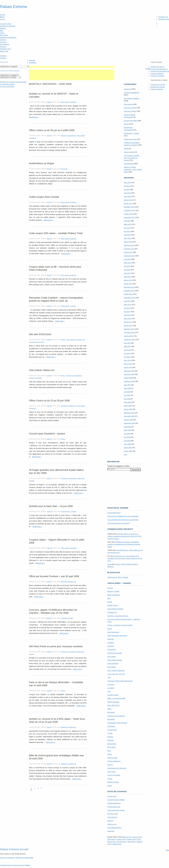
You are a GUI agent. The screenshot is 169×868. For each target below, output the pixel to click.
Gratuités (32, 60)
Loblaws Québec (113, 695)
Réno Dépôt (111, 747)
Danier (110, 629)
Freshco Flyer (121, 839)
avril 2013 (127, 235)
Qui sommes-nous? (114, 513)
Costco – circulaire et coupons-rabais (120, 625)
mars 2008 (127, 444)
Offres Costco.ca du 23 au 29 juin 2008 (49, 401)
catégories (4, 62)
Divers (63, 339)
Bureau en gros (113, 605)
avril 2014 (127, 193)
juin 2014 (127, 186)
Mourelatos (111, 719)
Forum (3, 19)
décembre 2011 (129, 287)
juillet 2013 (127, 224)
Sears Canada (112, 758)
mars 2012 (127, 277)
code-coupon (128, 104)
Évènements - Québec (68, 306)
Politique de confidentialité (24, 858)
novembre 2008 (129, 416)
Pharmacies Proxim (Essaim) (117, 723)
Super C (110, 765)
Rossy (109, 754)
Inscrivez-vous (163, 17)
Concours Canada (67, 618)
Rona (109, 751)
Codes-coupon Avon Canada (44, 197)
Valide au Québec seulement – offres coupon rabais (133, 169)
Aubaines (3, 56)
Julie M (49, 102)
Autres (2, 33)
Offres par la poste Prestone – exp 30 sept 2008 (54, 576)
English (148, 69)
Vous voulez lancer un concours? (119, 523)
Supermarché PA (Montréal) (117, 768)
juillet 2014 (127, 182)
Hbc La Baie (112, 657)
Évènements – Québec (132, 133)
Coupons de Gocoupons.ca (160, 71)
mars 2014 (127, 196)
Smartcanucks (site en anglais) (118, 577)
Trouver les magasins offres (118, 466)
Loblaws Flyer (117, 844)
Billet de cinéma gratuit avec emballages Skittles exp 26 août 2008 (56, 757)
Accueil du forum (6, 24)
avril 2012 (127, 273)
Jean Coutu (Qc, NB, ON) (116, 674)
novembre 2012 (129, 249)
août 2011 (127, 301)
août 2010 (127, 343)
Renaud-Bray (112, 744)
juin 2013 (127, 228)
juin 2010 (127, 350)
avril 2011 (127, 315)
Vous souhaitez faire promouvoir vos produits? (123, 520)
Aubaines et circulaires (8, 26)
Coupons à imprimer (157, 76)
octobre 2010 (128, 336)
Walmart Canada (113, 782)
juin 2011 (127, 308)
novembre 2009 (129, 374)
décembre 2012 (129, 245)
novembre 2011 (129, 291)
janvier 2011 (128, 326)
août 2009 (127, 385)
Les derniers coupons (7, 84)
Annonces (64, 169)
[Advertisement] (72, 67)
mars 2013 (127, 238)
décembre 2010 (129, 329)
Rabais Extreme (14, 7)
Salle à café (4, 51)
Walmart (3, 28)
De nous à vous (113, 814)
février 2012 (128, 280)
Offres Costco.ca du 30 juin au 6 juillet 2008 (52, 130)
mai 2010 (127, 353)
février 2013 (128, 242)
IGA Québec (112, 667)
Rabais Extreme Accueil (14, 849)
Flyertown (111, 646)
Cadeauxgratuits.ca (114, 803)
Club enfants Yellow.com (42, 370)
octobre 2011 (128, 294)
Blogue (2, 17)
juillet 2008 (127, 430)
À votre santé (112, 796)
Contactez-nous (164, 19)
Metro (109, 709)
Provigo (110, 733)
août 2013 (127, 221)
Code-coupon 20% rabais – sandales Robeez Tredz (56, 233)
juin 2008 (127, 434)
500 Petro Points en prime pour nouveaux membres (56, 646)
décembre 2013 (129, 207)
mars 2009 (127, 402)
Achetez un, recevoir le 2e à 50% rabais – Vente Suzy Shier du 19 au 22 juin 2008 (57, 720)
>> (41, 788)
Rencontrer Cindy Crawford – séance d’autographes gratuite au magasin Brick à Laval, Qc (56, 299)
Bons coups (4, 35)
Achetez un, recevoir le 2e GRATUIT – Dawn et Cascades (54, 95)
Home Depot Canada (115, 660)
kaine (109, 564)
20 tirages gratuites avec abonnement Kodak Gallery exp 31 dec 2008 (56, 471)
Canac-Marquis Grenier (115, 609)
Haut (167, 850)
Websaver (111, 831)
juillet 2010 (127, 346)
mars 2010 (127, 360)
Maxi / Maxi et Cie (113, 705)
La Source (111, 684)
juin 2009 (127, 392)
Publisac (110, 737)
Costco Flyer (137, 837)
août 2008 (127, 427)
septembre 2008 (129, 423)
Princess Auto (112, 730)
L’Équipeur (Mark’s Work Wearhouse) (120, 681)
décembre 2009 (129, 371)
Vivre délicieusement (114, 828)
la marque (16, 71)
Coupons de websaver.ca (159, 69)
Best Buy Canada (113, 591)
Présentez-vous (5, 49)
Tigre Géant (111, 772)
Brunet (110, 602)
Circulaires (33, 63)
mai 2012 (127, 270)
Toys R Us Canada (114, 775)
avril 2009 (127, 399)
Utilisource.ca (112, 824)
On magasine (5, 44)
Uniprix (110, 779)
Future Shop (112, 650)
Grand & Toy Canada (114, 653)
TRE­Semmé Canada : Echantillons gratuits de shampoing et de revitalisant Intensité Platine (124, 544)
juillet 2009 (127, 388)
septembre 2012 (129, 256)
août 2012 (127, 259)
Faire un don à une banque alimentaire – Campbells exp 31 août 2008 (56, 684)
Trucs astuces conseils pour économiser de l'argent (132, 158)
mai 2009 (127, 395)
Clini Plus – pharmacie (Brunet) (118, 616)
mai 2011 (127, 312)
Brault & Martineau (114, 595)
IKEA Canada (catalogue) (116, 670)
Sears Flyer (111, 839)
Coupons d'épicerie (157, 74)
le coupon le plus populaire (13, 82)
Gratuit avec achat (130, 139)
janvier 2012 (128, 284)
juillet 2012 (127, 263)
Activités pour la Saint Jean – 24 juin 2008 (51, 506)
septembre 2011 (129, 298)
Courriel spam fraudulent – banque (47, 434)
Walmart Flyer (127, 837)
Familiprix (111, 643)
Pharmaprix (111, 726)
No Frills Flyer (122, 842)
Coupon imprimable (130, 121)
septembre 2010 (129, 339)
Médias (27, 865)
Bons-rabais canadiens (69, 102)
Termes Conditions (7, 858)
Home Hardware (113, 663)
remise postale (129, 152)
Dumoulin (111, 639)
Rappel (126, 148)
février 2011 (128, 322)
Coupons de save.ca (157, 67)
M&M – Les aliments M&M (116, 698)
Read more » (34, 117)
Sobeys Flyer (131, 839)
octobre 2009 (128, 378)
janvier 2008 (128, 451)
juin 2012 (127, 266)
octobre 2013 (128, 214)
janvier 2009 (128, 409)
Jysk (109, 677)
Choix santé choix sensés (116, 810)
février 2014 (128, 200)
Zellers (110, 786)
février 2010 (128, 364)
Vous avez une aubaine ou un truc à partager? (123, 516)
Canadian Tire (112, 612)
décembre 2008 (129, 413)
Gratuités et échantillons (8, 37)
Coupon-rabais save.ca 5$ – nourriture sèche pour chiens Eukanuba (55, 268)
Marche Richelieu (113, 702)
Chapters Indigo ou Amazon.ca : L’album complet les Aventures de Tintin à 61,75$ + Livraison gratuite (125, 536)
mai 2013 (127, 231)
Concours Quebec (130, 111)
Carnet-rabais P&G (114, 807)
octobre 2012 (128, 252)
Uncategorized (129, 164)
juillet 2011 (127, 305)
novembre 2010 (129, 332)
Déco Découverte (113, 632)
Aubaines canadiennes (69, 135)
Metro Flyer (131, 842)
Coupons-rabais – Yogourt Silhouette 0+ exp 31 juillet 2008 (57, 541)
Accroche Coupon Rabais (116, 800)
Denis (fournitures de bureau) (117, 636)
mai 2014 (127, 190)
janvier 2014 (128, 203)
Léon (109, 691)
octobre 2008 (128, 420)
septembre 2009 (129, 381)
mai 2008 (127, 437)
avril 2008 (127, 441)
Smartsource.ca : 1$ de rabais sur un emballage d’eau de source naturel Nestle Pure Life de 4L (125, 558)
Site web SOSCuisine (40, 334)
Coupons (3, 40)
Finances (3, 47)
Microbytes (111, 712)
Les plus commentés (7, 86)
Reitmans (111, 740)
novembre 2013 (129, 210)
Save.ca (110, 821)
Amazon (110, 588)
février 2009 (128, 406)
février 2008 (128, 448)
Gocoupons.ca (112, 817)
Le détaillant (5, 71)
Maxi (2, 31)
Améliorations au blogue (42, 163)
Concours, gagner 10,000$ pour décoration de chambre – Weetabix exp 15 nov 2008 (53, 611)
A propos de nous (18, 865)
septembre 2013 (129, 217)
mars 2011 (127, 319)
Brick (109, 598)
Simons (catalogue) (114, 761)
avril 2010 (127, 357)
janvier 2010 (128, 367)
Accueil (2, 15)
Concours (3, 42)
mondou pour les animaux (116, 716)
